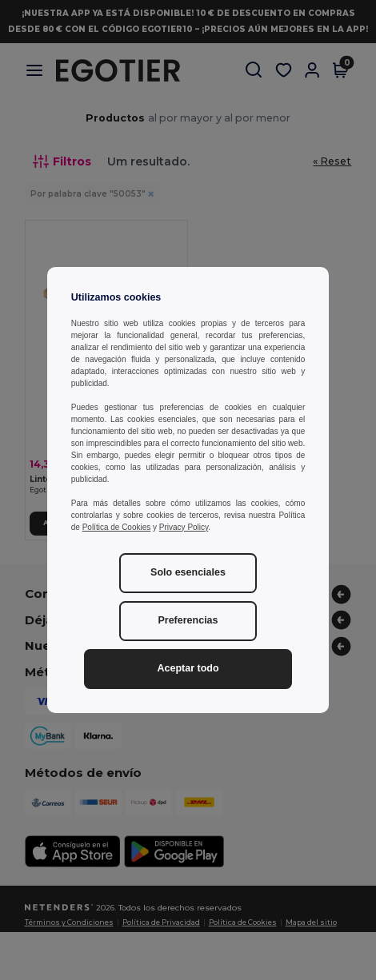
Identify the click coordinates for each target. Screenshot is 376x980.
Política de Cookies (117, 527)
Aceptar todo (188, 668)
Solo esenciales (188, 572)
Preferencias (188, 620)
